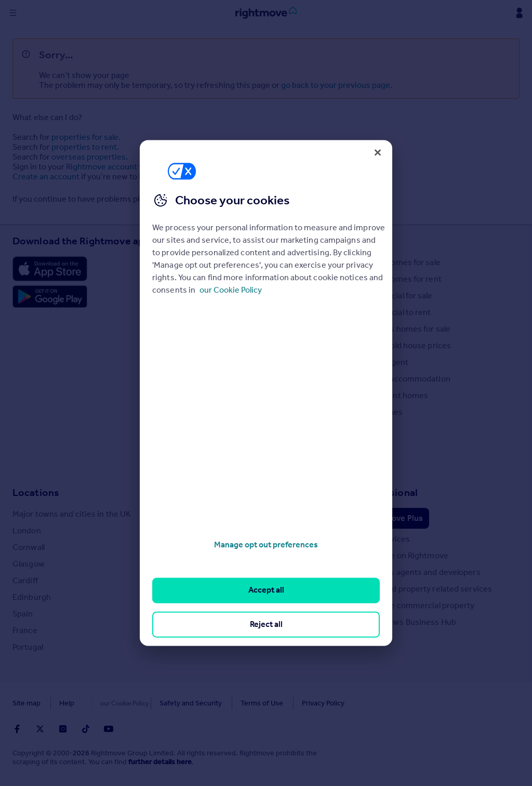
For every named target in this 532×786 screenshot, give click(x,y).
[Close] (378, 152)
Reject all (266, 624)
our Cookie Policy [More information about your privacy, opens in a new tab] (231, 290)
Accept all (266, 590)
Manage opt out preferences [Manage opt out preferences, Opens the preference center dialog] (266, 545)
